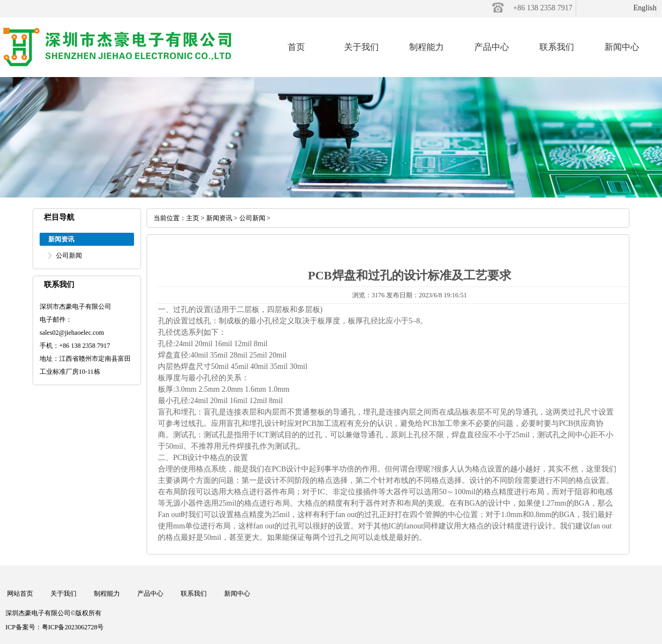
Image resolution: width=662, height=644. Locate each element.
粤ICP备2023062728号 (73, 627)
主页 (193, 218)
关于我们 (361, 47)
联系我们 (557, 47)
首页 (296, 47)
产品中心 (492, 47)
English (645, 8)
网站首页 (20, 594)
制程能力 (427, 47)
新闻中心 (622, 47)
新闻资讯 (219, 218)
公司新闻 (69, 256)
